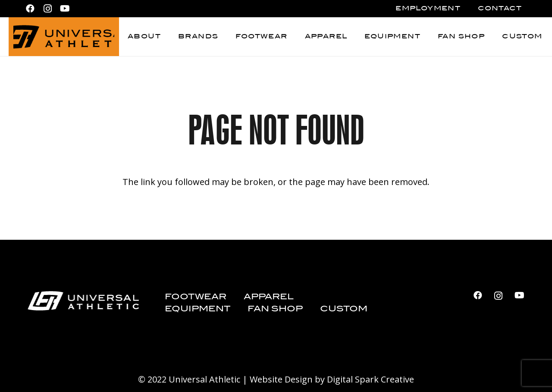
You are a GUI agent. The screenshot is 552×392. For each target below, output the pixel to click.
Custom (344, 309)
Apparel (269, 297)
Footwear (196, 297)
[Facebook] (30, 9)
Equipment (198, 309)
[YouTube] (65, 9)
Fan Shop (275, 309)
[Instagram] (47, 9)
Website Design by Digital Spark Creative (332, 379)
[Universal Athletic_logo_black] (64, 37)
